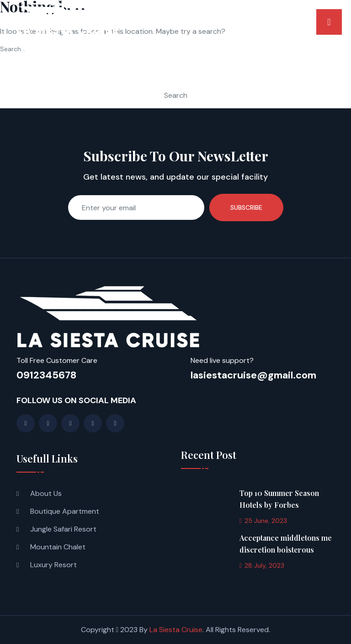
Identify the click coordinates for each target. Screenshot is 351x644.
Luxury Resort (53, 565)
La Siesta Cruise (176, 630)
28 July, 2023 (262, 565)
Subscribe (246, 208)
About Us (46, 493)
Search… (13, 49)
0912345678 (46, 375)
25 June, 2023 (263, 521)
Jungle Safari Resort (63, 529)
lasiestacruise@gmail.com (253, 375)
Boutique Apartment (65, 511)
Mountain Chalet (58, 547)
